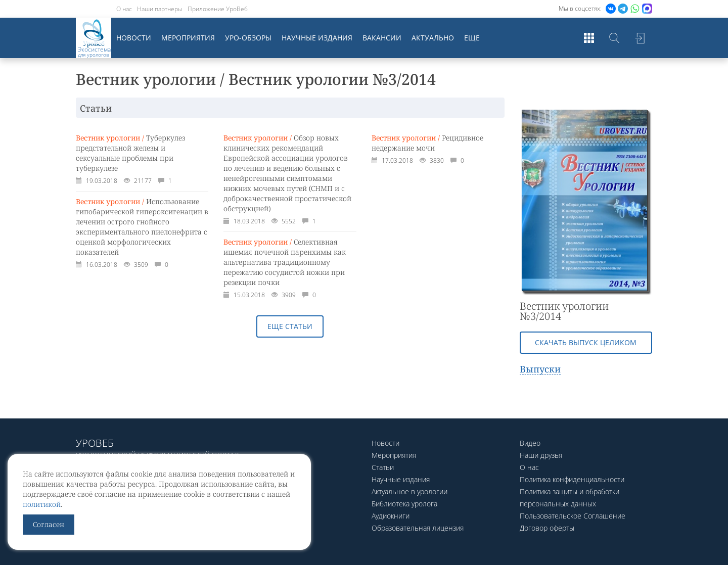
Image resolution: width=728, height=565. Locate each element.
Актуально (433, 38)
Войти (640, 38)
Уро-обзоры (248, 38)
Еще (472, 38)
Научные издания (317, 38)
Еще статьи (290, 326)
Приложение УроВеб (218, 9)
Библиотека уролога (404, 504)
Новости (134, 38)
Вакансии (382, 38)
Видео (530, 443)
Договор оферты (547, 528)
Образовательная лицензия (418, 528)
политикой (42, 504)
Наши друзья (541, 455)
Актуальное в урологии (409, 491)
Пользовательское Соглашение (573, 516)
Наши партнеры (160, 9)
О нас (124, 9)
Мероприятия (188, 38)
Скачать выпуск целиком (586, 342)
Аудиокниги (391, 516)
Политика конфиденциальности (572, 479)
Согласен (49, 524)
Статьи (383, 467)
